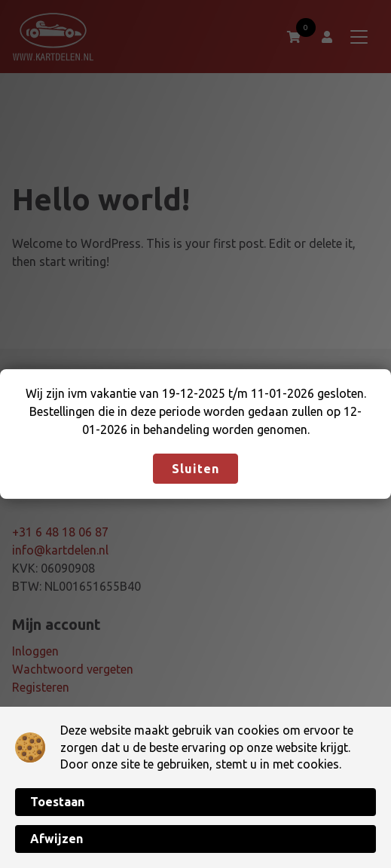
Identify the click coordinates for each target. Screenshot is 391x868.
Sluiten (195, 469)
